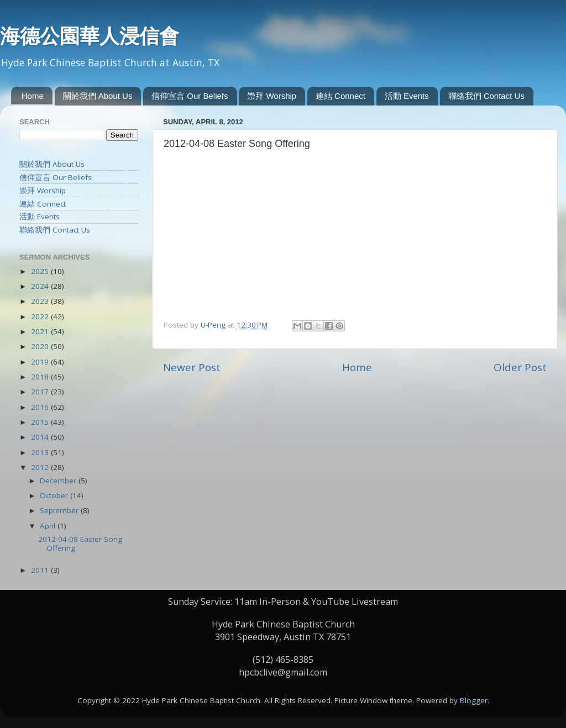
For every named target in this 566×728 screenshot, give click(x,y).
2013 (41, 452)
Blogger (474, 700)
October (55, 495)
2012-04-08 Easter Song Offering (80, 544)
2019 (41, 362)
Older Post (520, 367)
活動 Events (407, 96)
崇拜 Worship (272, 96)
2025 (41, 271)
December (59, 481)
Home (33, 96)
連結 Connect (340, 96)
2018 (41, 377)
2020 (41, 346)
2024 (41, 286)
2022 (41, 316)
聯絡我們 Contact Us (486, 96)
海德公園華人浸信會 (90, 36)
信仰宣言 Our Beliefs (190, 96)
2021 (41, 331)
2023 (41, 301)
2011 (41, 570)
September (60, 510)
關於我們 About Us (98, 96)
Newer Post (192, 367)
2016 (41, 407)
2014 (41, 437)
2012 (41, 467)
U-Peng (214, 325)
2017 (41, 392)
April (49, 526)
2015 (41, 422)
